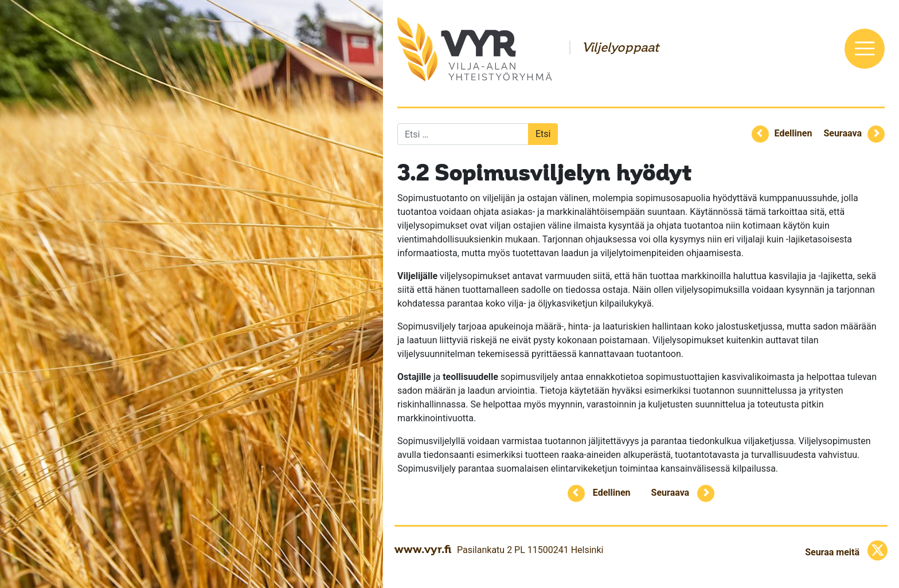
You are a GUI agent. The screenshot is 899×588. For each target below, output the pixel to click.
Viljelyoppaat (620, 48)
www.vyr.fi (423, 549)
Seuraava (843, 133)
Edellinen (794, 133)
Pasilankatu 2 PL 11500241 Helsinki (530, 550)
